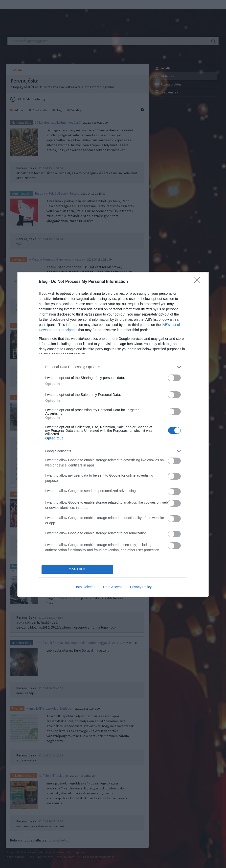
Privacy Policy (141, 587)
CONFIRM (77, 569)
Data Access (113, 587)
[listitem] (113, 367)
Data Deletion (85, 587)
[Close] (199, 282)
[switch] (174, 378)
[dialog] (113, 434)
